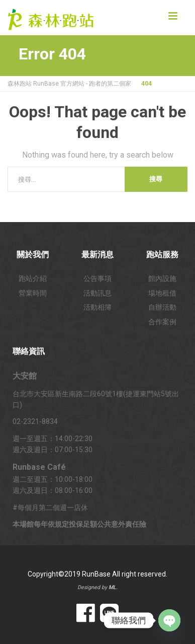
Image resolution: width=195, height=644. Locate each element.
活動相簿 (97, 307)
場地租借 (162, 293)
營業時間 (33, 293)
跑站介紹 (33, 278)
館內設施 (162, 278)
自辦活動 (162, 307)
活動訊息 (97, 293)
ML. (113, 587)
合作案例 (162, 322)
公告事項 (97, 278)
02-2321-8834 (35, 421)
